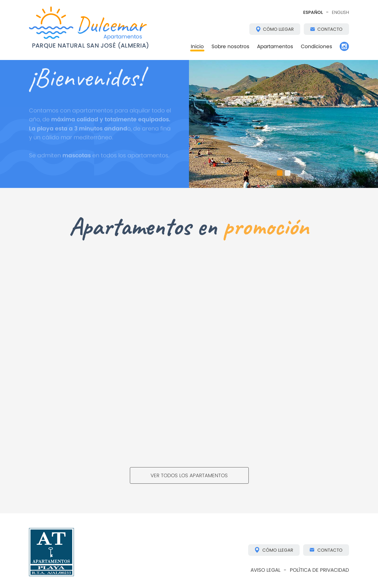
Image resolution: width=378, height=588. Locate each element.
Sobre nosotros (230, 46)
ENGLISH (340, 12)
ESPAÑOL (313, 12)
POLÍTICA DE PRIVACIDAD (319, 570)
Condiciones (316, 46)
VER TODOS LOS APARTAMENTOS (189, 475)
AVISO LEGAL (265, 570)
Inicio (197, 46)
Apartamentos (275, 46)
